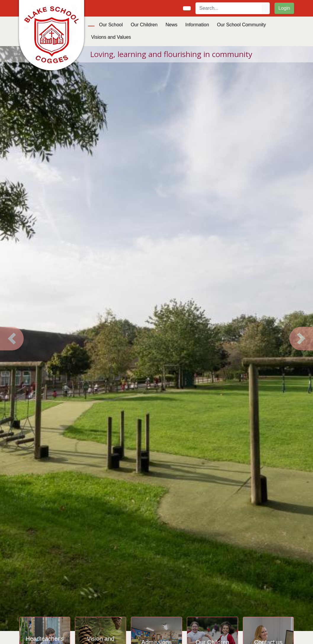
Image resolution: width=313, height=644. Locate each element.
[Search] (229, 8)
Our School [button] (111, 25)
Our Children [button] (144, 25)
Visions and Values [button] (111, 37)
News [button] (171, 25)
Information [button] (197, 25)
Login (284, 8)
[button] (12, 339)
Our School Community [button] (241, 25)
